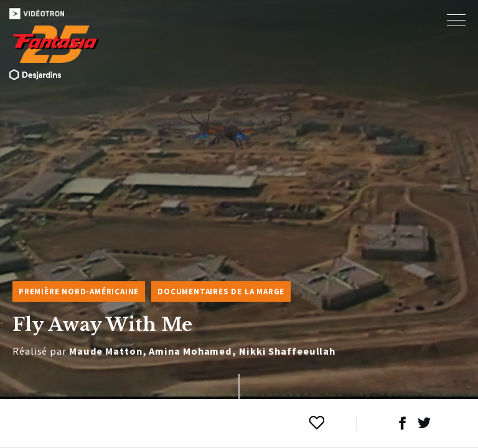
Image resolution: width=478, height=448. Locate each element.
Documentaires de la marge (221, 292)
